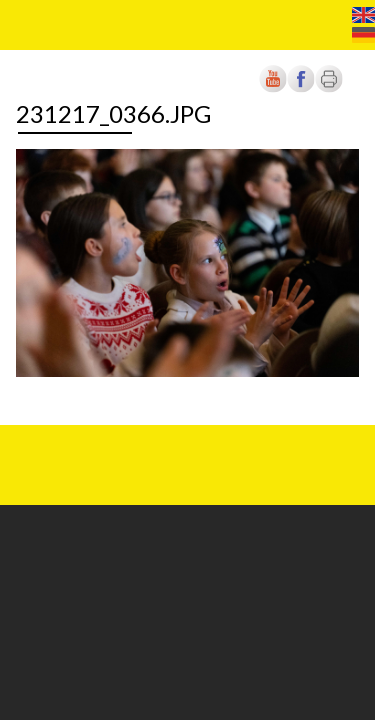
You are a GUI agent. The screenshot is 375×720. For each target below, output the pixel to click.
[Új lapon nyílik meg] (301, 88)
